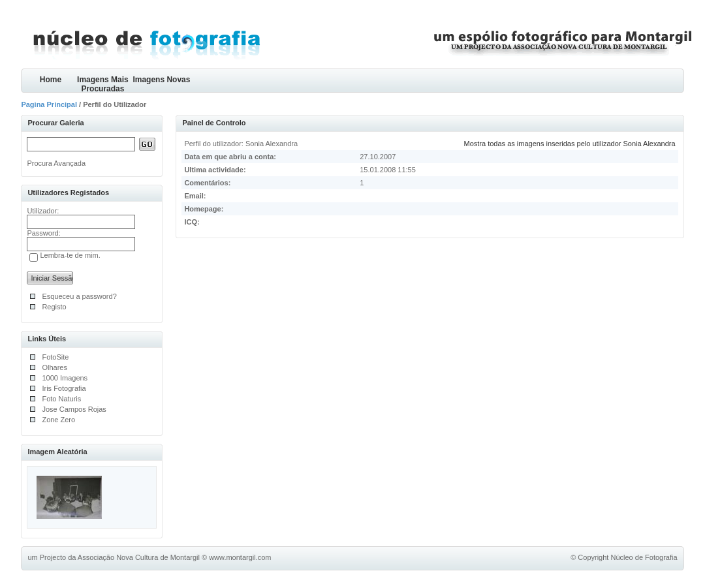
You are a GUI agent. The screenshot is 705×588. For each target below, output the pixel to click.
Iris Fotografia (64, 388)
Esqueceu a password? (79, 296)
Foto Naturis (61, 399)
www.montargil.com (240, 557)
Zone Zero (58, 420)
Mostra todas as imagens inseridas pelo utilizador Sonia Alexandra (570, 144)
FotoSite (55, 357)
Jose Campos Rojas (74, 409)
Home (51, 80)
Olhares (55, 367)
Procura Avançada (56, 163)
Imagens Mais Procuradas (103, 84)
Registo (54, 307)
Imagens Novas (161, 80)
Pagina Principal (49, 104)
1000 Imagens (65, 378)
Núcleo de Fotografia (644, 557)
